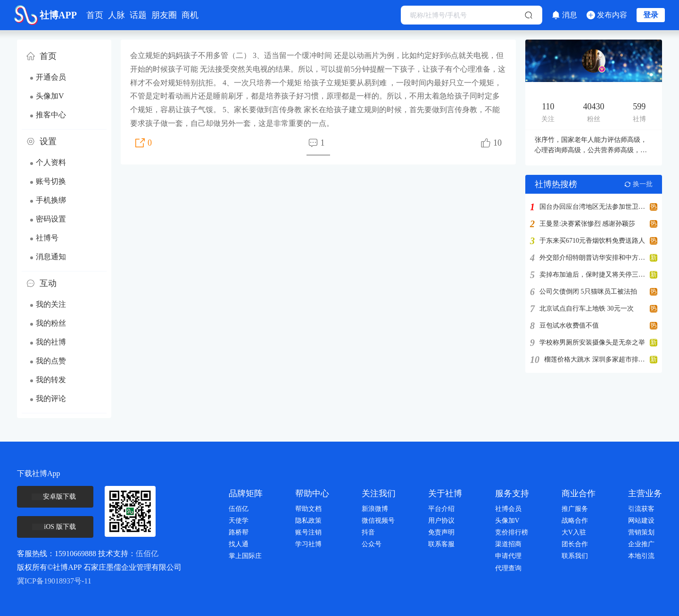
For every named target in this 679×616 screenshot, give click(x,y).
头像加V (50, 96)
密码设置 (51, 219)
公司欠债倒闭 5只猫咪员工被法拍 (588, 292)
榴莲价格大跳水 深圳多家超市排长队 (595, 360)
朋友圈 (164, 15)
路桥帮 (239, 532)
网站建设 (641, 521)
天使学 (239, 521)
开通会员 (51, 77)
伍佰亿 (147, 554)
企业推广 (641, 544)
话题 (138, 15)
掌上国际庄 (245, 556)
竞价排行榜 (512, 532)
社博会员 (508, 509)
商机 (190, 15)
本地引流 (641, 556)
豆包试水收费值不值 (569, 326)
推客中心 (51, 115)
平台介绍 (441, 509)
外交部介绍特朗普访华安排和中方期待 (592, 258)
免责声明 (441, 532)
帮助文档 (308, 509)
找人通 (239, 544)
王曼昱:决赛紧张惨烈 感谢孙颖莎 (587, 224)
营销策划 (641, 532)
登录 (651, 15)
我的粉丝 (51, 323)
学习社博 (308, 544)
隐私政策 (308, 521)
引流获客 (641, 509)
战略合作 (575, 521)
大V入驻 (574, 532)
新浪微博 (375, 509)
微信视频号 (378, 521)
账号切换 (51, 181)
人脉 (116, 15)
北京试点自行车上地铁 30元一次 (587, 309)
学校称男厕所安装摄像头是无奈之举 (592, 343)
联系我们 (575, 556)
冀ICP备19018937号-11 (54, 581)
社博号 (47, 238)
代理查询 (508, 568)
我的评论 (51, 398)
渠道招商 (508, 544)
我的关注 (51, 304)
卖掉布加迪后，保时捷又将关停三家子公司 (592, 275)
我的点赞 (51, 361)
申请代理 (508, 556)
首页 (95, 15)
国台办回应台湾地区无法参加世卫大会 (592, 207)
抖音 (368, 532)
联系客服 (441, 544)
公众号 (372, 544)
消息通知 (51, 257)
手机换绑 (51, 200)
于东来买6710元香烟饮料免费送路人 (592, 241)
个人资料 (51, 162)
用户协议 (441, 521)
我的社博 (51, 342)
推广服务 (575, 509)
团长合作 (575, 544)
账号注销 (308, 532)
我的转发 (51, 380)
